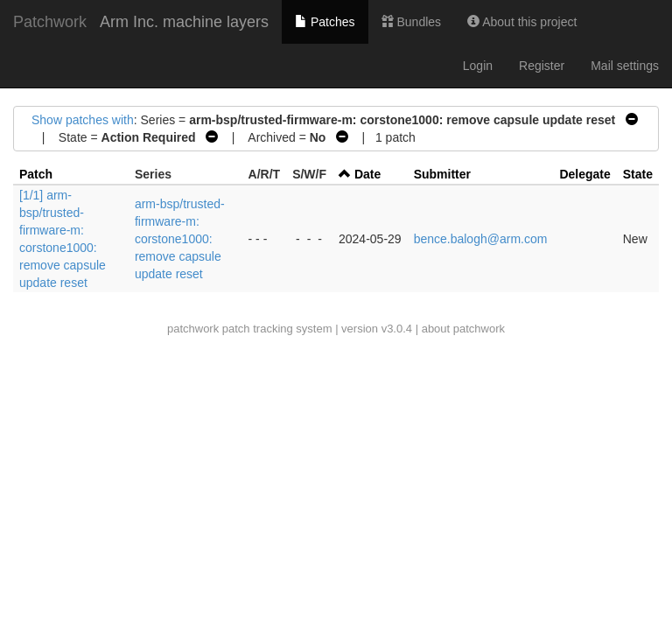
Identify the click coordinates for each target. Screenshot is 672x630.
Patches (325, 22)
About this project (522, 22)
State (638, 174)
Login (478, 66)
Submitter (442, 174)
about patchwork (463, 329)
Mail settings (625, 66)
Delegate (584, 174)
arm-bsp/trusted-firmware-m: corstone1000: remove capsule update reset (180, 239)
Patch (36, 174)
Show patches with (83, 120)
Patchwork (50, 22)
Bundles (411, 22)
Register (542, 66)
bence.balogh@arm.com (481, 239)
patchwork (193, 329)
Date (367, 174)
